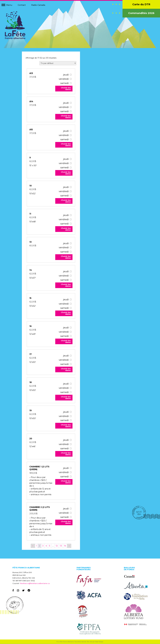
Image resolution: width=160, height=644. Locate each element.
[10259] (71, 412)
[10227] (71, 159)
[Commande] (58, 63)
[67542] (71, 509)
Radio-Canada (38, 5)
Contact (22, 5)
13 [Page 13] (61, 546)
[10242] (71, 299)
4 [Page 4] (46, 546)
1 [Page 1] (36, 546)
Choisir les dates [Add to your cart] (66, 89)
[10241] (71, 271)
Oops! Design (99, 642)
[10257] (71, 356)
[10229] (71, 215)
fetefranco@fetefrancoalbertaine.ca (35, 583)
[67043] (71, 103)
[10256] (71, 328)
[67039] (71, 131)
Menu (9, 5)
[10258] (71, 384)
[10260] (71, 440)
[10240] (71, 243)
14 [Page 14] (65, 546)
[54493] (71, 468)
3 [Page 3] (43, 546)
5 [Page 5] (50, 546)
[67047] (71, 75)
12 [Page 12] (57, 546)
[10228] (71, 187)
